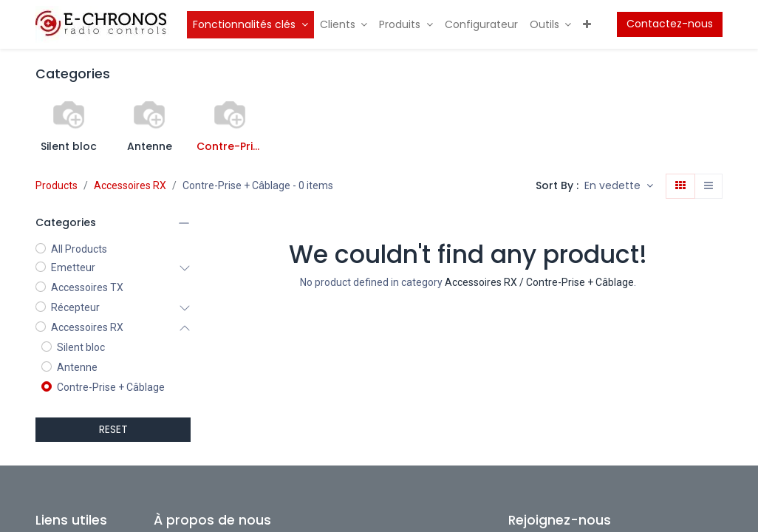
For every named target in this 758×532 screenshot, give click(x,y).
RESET (113, 429)
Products (57, 185)
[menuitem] (250, 25)
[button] (619, 186)
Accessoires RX (130, 185)
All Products (79, 249)
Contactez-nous (670, 24)
